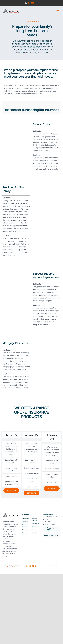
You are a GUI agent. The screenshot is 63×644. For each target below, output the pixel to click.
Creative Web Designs (13, 567)
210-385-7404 (33, 3)
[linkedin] (36, 566)
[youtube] (33, 566)
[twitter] (27, 566)
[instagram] (30, 566)
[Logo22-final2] (11, 8)
